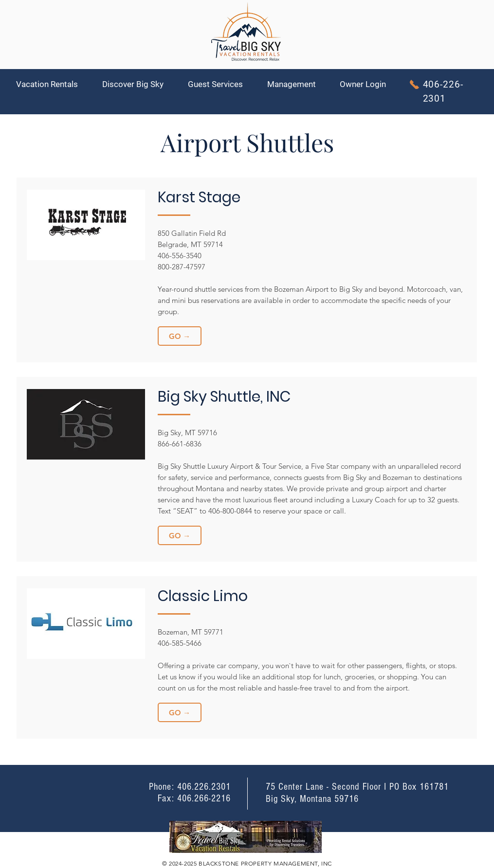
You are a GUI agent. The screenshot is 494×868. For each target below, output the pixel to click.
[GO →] (180, 336)
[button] (52, 84)
